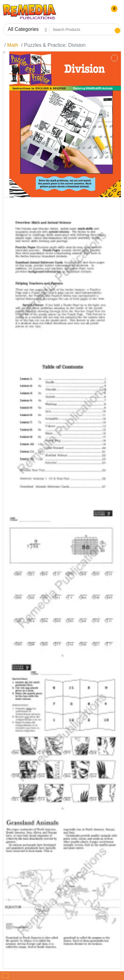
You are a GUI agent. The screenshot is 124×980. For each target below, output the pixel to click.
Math (13, 45)
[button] (112, 12)
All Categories (23, 29)
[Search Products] (82, 30)
